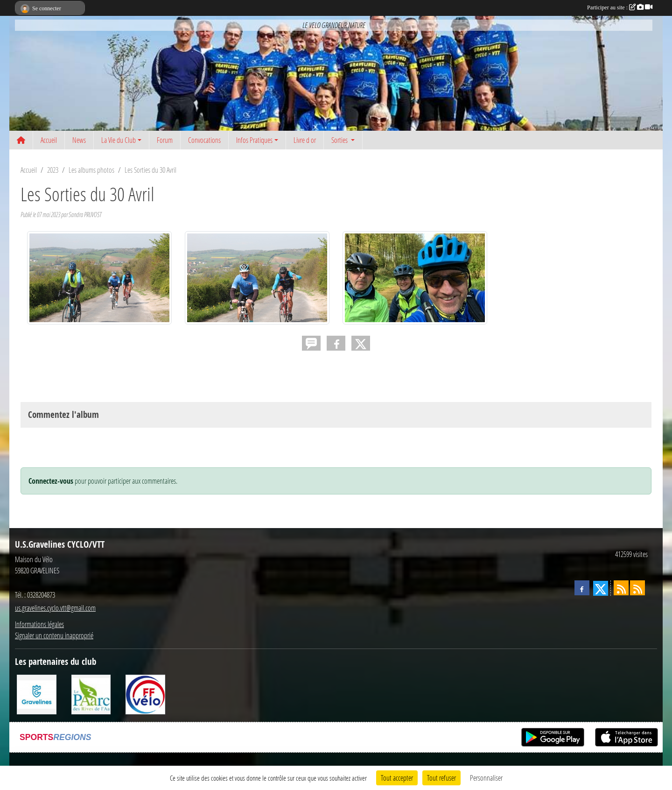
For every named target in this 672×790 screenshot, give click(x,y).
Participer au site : (620, 7)
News (79, 140)
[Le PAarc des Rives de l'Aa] (91, 694)
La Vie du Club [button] (119, 140)
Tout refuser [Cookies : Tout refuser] (441, 778)
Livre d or (305, 140)
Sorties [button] (340, 140)
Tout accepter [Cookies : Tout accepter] (397, 778)
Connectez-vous (51, 481)
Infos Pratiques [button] (254, 140)
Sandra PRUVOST (85, 215)
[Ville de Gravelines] (37, 694)
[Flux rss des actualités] (621, 588)
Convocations (204, 140)
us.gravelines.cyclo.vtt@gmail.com (55, 608)
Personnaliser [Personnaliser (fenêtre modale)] (486, 778)
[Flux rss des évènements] (637, 588)
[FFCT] (145, 694)
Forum (165, 140)
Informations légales (39, 624)
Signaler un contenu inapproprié (54, 635)
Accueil (49, 140)
